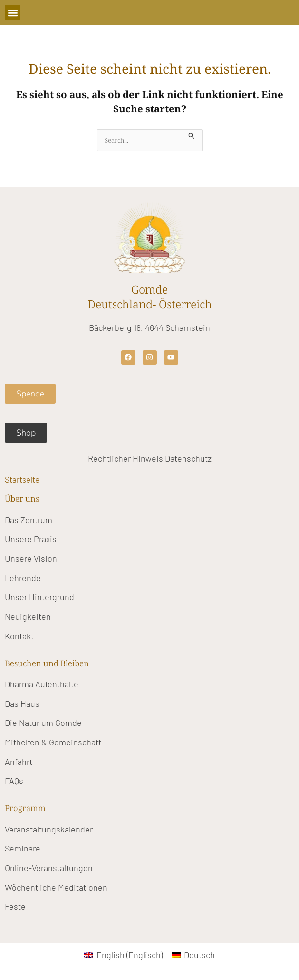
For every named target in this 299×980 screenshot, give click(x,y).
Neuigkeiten (28, 616)
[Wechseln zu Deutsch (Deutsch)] (193, 955)
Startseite (22, 479)
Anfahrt (19, 762)
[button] (13, 13)
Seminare (23, 848)
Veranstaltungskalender (49, 829)
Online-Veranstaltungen (49, 868)
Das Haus (22, 703)
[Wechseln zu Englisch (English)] (123, 955)
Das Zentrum (29, 520)
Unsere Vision (31, 558)
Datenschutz (188, 458)
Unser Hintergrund (39, 597)
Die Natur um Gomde (43, 723)
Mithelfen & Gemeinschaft (53, 742)
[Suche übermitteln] (192, 134)
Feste (15, 906)
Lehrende (23, 578)
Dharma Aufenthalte (42, 684)
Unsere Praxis (31, 539)
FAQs (14, 781)
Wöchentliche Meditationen (56, 887)
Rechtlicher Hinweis (125, 458)
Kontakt (19, 636)
